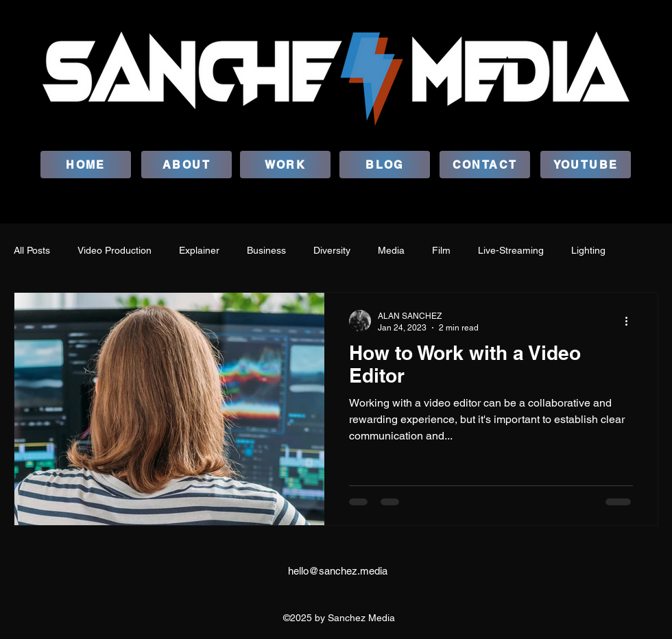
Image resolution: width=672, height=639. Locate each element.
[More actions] (631, 321)
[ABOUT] (187, 165)
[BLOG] (385, 165)
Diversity (332, 250)
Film (441, 250)
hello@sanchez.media (338, 571)
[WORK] (285, 165)
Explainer (199, 250)
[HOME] (86, 165)
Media (391, 250)
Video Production (115, 250)
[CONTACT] (485, 165)
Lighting (588, 250)
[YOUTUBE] (586, 165)
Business (266, 250)
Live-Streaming (511, 250)
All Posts (32, 250)
